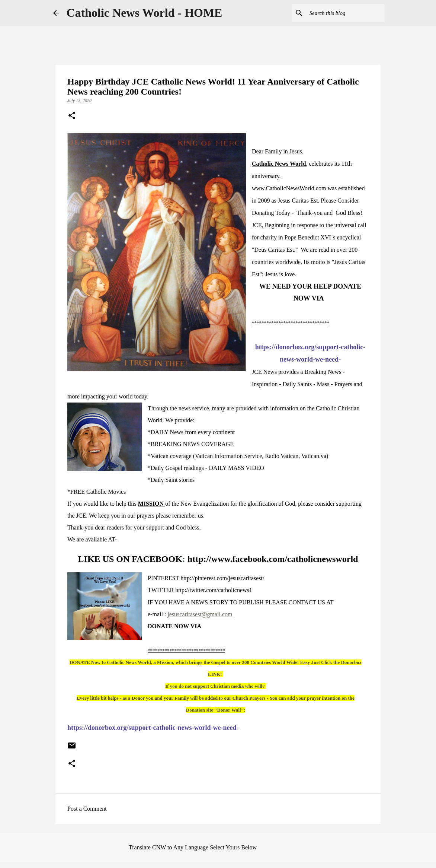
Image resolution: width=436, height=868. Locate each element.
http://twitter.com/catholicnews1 (214, 590)
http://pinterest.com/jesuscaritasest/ (222, 578)
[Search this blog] (346, 13)
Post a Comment (87, 809)
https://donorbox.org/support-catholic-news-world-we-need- (153, 728)
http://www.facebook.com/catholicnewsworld (273, 559)
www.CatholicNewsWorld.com (289, 188)
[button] (72, 116)
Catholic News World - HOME (145, 13)
